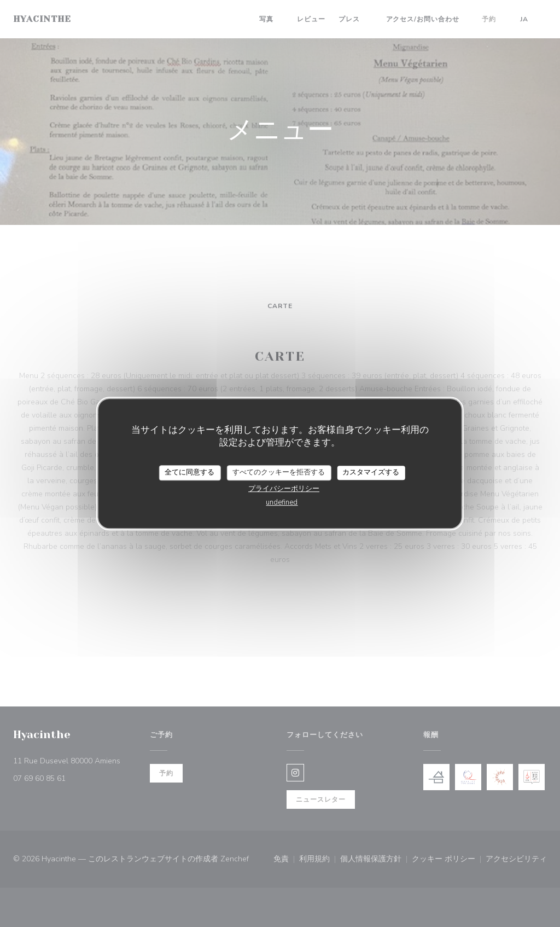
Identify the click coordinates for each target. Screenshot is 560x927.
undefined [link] (282, 502)
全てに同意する (189, 472)
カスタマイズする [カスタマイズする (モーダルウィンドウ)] (371, 472)
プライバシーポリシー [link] (284, 489)
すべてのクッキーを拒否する (279, 472)
